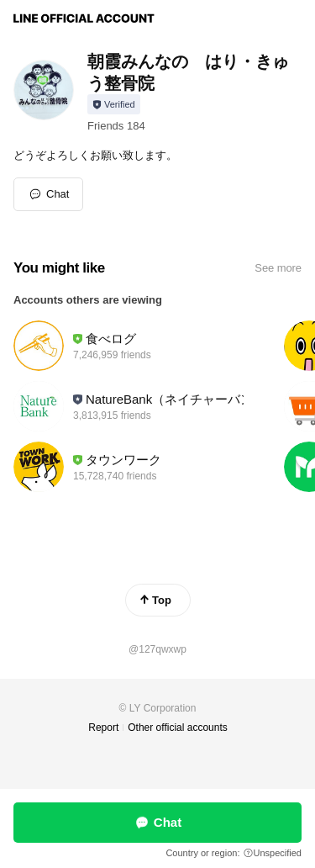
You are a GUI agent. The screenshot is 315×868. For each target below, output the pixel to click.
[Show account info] (114, 104)
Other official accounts (178, 728)
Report (103, 728)
